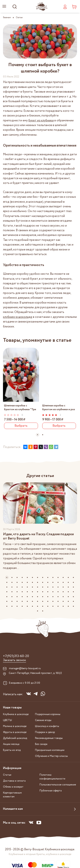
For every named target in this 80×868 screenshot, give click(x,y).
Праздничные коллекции (50, 750)
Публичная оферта (51, 791)
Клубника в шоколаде (16, 714)
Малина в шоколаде (15, 726)
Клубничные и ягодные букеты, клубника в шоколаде (40, 854)
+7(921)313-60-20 (16, 656)
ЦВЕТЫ (7, 720)
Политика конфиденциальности (52, 777)
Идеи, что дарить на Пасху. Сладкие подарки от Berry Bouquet (38, 536)
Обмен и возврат (13, 787)
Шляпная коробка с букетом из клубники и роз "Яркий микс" (59, 408)
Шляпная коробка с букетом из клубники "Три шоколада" (20, 408)
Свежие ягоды (43, 720)
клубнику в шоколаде (18, 317)
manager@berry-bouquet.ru (25, 668)
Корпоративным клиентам (12, 795)
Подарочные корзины (48, 714)
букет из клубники (41, 121)
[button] (38, 435)
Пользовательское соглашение (58, 785)
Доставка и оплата (14, 781)
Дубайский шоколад (15, 738)
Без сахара (41, 744)
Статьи (7, 775)
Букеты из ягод (12, 750)
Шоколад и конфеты (47, 726)
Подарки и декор (45, 732)
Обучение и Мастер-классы (51, 756)
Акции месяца (11, 744)
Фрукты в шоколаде (15, 732)
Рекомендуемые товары (49, 738)
